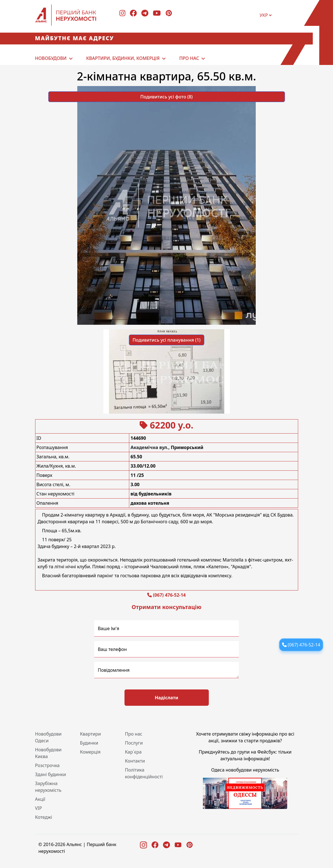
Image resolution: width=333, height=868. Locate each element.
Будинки (89, 743)
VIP (39, 808)
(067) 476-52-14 (169, 595)
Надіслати (167, 698)
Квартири (90, 734)
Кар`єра (133, 752)
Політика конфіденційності (144, 773)
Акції (40, 799)
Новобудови (51, 58)
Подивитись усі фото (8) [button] (166, 97)
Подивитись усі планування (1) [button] (166, 340)
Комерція (90, 752)
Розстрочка (47, 765)
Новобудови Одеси (48, 737)
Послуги (134, 743)
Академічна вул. (149, 447)
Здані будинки (51, 774)
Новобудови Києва (48, 753)
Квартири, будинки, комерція (123, 58)
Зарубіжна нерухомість (48, 787)
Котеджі (44, 817)
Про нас (189, 58)
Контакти (135, 761)
